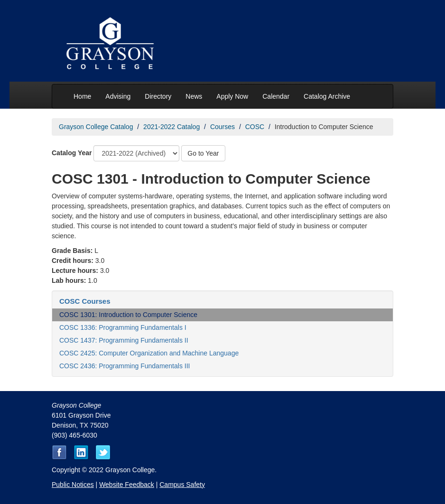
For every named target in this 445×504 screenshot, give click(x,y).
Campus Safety (182, 485)
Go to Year (203, 153)
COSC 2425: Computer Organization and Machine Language (149, 353)
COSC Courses (85, 301)
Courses (222, 127)
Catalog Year (72, 153)
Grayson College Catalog (96, 127)
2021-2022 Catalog (172, 127)
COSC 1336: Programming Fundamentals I (123, 327)
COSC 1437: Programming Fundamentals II (124, 340)
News (194, 96)
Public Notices (73, 485)
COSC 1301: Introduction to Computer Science (128, 315)
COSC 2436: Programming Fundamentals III (125, 366)
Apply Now (232, 96)
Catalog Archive (327, 96)
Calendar (276, 96)
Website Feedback (127, 485)
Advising (118, 96)
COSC (255, 127)
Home (82, 96)
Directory (158, 96)
